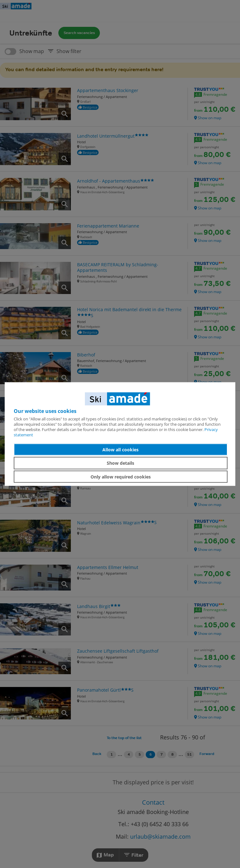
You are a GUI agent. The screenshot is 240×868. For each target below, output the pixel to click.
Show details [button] (120, 463)
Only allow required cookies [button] (121, 476)
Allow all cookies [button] (120, 449)
